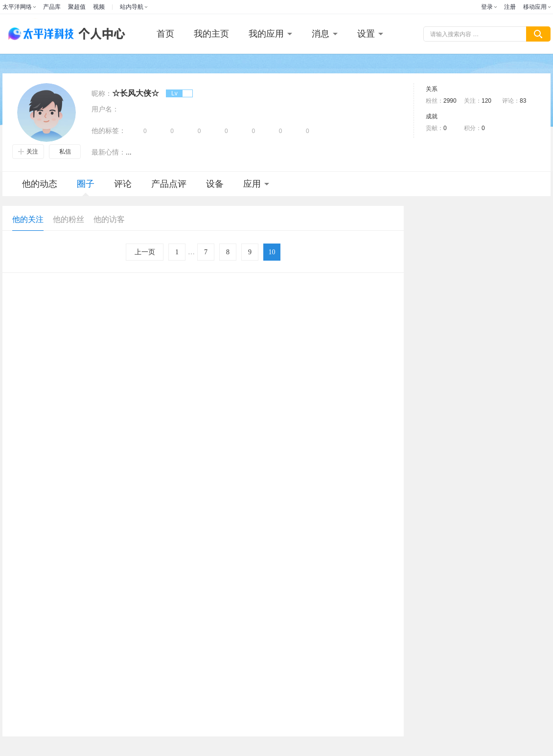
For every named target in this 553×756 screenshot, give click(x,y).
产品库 (52, 7)
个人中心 (99, 34)
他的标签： (109, 131)
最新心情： (109, 152)
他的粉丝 (69, 219)
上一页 (145, 252)
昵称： (102, 93)
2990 (450, 101)
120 (486, 101)
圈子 (86, 188)
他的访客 (109, 219)
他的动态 (40, 184)
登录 (487, 7)
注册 (510, 7)
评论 (123, 184)
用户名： (105, 109)
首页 (165, 34)
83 (523, 101)
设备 (215, 184)
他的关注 (28, 219)
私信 (65, 152)
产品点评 (169, 184)
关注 (28, 152)
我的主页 (211, 34)
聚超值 (77, 7)
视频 (99, 7)
